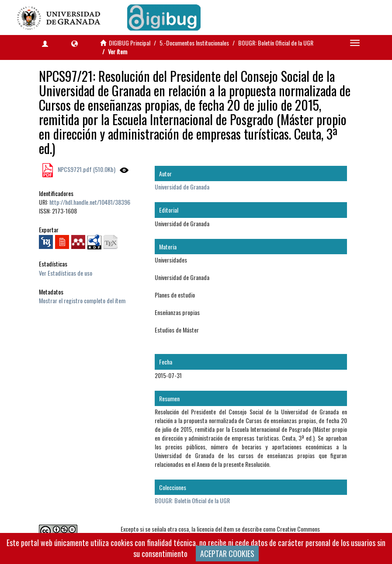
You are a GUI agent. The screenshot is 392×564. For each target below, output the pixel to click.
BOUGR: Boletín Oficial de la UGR (276, 43)
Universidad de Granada (182, 187)
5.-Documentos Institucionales (194, 43)
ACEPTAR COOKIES (227, 553)
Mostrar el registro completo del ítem (82, 300)
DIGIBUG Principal (130, 43)
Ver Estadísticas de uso (66, 273)
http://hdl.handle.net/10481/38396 (90, 202)
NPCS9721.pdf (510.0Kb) (86, 169)
